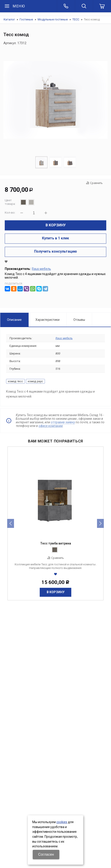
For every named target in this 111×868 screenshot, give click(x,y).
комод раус (35, 381)
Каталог (9, 19)
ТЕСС (76, 19)
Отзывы (79, 320)
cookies (62, 822)
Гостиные (26, 19)
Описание (14, 320)
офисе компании (51, 426)
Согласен (46, 854)
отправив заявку (63, 422)
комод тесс (15, 381)
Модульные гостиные (53, 19)
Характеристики (47, 320)
